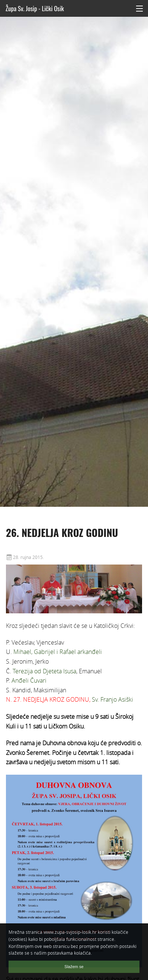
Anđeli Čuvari (29, 680)
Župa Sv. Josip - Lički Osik (35, 8)
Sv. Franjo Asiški (112, 699)
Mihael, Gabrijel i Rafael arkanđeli (58, 652)
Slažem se (74, 967)
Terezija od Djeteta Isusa (44, 671)
